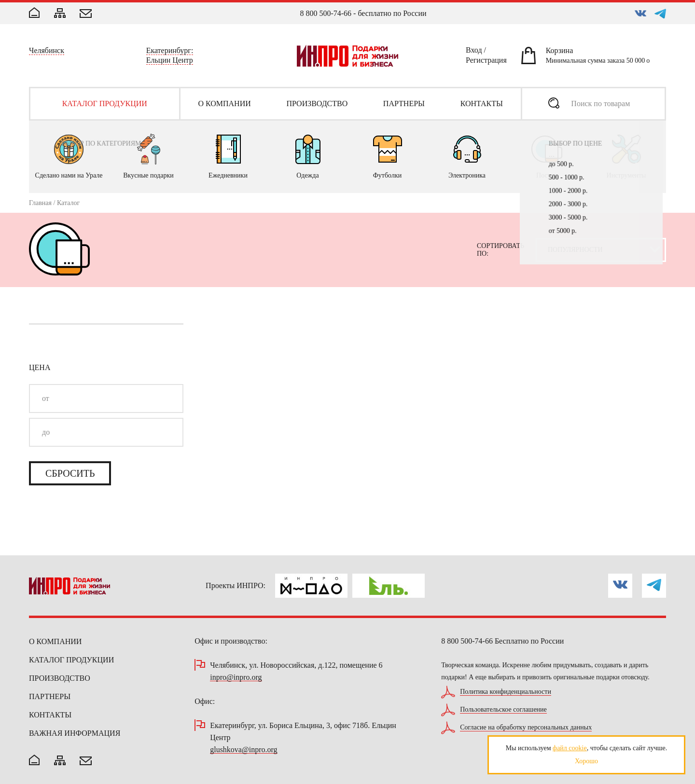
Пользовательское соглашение (503, 710)
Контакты (50, 715)
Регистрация (486, 62)
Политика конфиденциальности (506, 692)
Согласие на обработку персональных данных (526, 728)
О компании (55, 641)
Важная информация (75, 733)
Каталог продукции (71, 660)
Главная (40, 203)
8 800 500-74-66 (326, 13)
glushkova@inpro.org (243, 750)
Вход (474, 52)
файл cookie (570, 748)
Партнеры (50, 696)
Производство (60, 678)
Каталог (68, 203)
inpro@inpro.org (236, 678)
